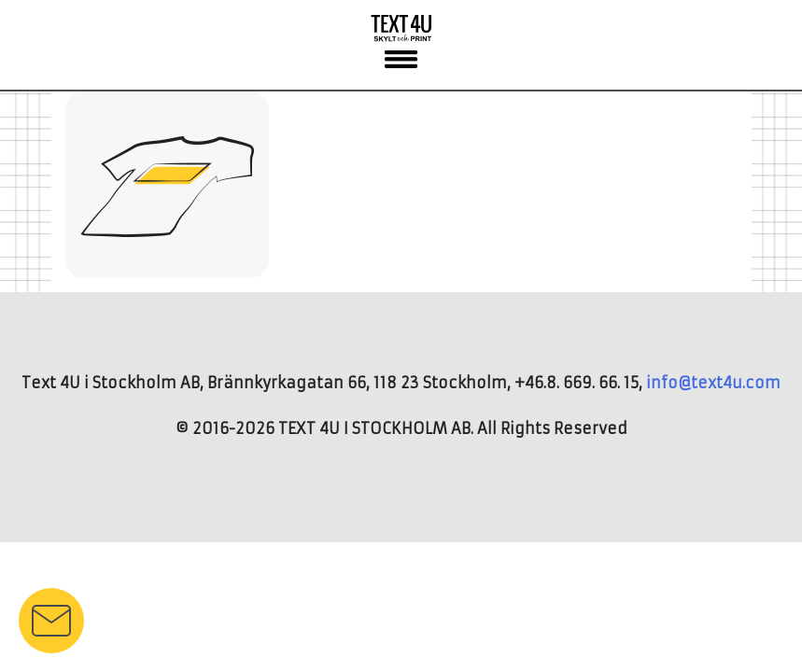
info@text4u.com (713, 383)
